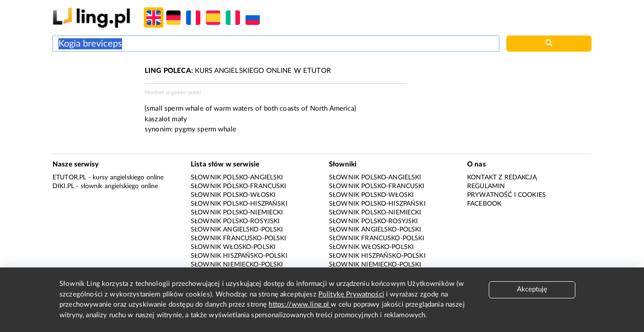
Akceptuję (532, 289)
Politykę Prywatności (351, 294)
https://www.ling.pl (300, 305)
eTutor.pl (69, 178)
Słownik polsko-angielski (237, 178)
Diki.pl (63, 186)
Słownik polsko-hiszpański (239, 204)
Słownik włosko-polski (233, 247)
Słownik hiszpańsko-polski (239, 256)
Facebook (484, 204)
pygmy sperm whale (205, 129)
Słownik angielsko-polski (237, 230)
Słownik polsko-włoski (233, 195)
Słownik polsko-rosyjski (235, 221)
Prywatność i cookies (506, 195)
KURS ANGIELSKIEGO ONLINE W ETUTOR (238, 71)
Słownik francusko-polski (239, 238)
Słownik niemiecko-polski (237, 265)
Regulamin (486, 186)
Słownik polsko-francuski (239, 186)
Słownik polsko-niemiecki (237, 213)
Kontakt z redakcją (502, 178)
